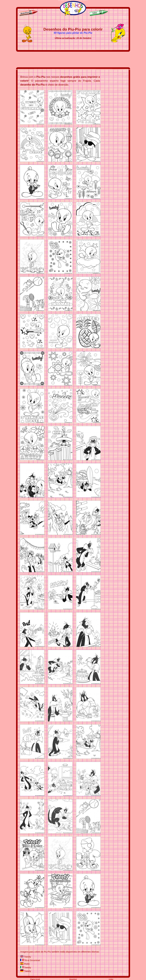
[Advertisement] (73, 59)
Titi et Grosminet (32, 960)
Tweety (27, 957)
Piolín (27, 964)
